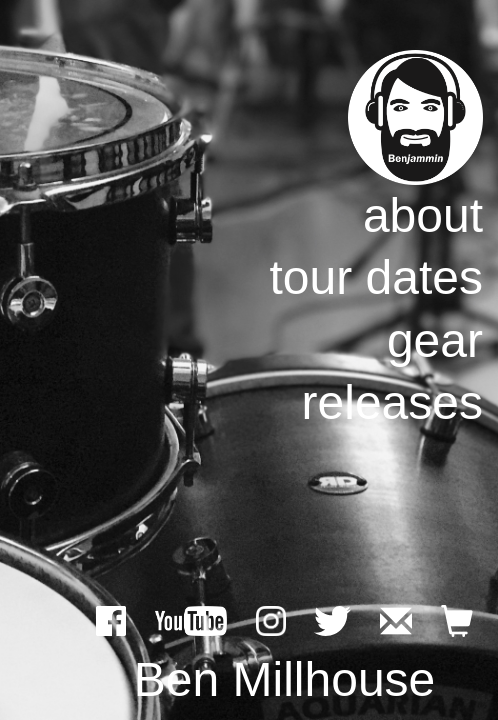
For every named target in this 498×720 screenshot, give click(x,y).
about (423, 215)
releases (392, 402)
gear (435, 340)
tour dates (376, 277)
